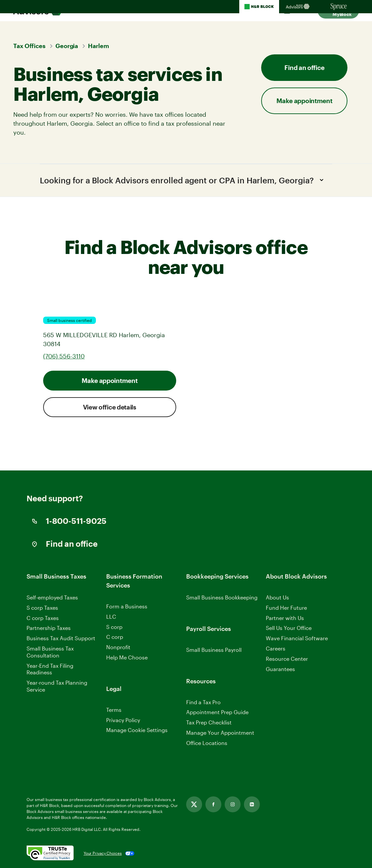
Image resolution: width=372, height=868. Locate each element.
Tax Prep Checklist (209, 723)
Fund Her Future (286, 608)
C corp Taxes (43, 618)
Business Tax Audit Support (61, 638)
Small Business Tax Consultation (50, 652)
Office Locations (207, 743)
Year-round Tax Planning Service (57, 686)
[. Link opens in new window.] (50, 853)
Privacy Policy (123, 720)
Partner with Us (285, 618)
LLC (111, 617)
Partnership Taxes (49, 628)
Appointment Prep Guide (217, 712)
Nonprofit (118, 647)
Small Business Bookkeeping (222, 597)
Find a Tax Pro (203, 702)
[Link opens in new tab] (194, 804)
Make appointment (304, 101)
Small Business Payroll (214, 650)
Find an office (304, 67)
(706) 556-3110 (64, 356)
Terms (114, 710)
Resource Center (287, 659)
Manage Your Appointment (220, 733)
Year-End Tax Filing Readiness (50, 669)
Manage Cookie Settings (137, 730)
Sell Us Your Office (289, 628)
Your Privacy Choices (103, 853)
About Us (277, 597)
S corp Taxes (42, 608)
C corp (115, 637)
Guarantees (280, 669)
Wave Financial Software (297, 639)
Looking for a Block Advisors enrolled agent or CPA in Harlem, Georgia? (184, 180)
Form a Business (127, 606)
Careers (276, 649)
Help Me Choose (127, 657)
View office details (110, 407)
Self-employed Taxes (52, 597)
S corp (114, 627)
